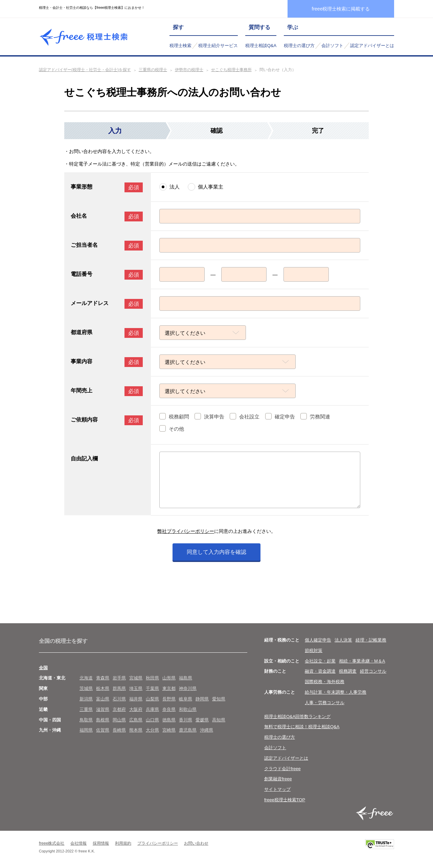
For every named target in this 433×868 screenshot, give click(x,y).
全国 (43, 668)
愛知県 (219, 699)
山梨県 (152, 699)
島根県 (103, 720)
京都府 (119, 709)
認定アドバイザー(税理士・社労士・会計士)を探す (85, 70)
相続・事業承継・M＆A (362, 661)
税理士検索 (180, 46)
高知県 (219, 720)
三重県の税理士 (153, 70)
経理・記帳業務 (371, 640)
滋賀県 (103, 709)
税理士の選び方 (299, 46)
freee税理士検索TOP (285, 800)
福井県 (136, 699)
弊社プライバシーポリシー (186, 531)
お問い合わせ (196, 843)
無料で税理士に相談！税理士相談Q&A (302, 727)
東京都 (169, 688)
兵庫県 (152, 709)
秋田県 (152, 678)
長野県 (169, 699)
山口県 (152, 720)
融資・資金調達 (320, 671)
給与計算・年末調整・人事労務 (336, 692)
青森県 (103, 678)
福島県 (186, 678)
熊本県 (136, 730)
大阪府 (136, 709)
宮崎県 (169, 730)
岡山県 (119, 720)
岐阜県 (186, 699)
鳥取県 (86, 720)
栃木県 (103, 688)
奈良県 (169, 709)
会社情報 (78, 843)
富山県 (103, 699)
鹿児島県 (188, 730)
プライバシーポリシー (158, 843)
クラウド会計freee (282, 769)
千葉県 (152, 688)
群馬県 (119, 688)
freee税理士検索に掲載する (341, 9)
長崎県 (119, 730)
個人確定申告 (318, 640)
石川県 (119, 699)
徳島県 (169, 720)
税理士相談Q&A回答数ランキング (297, 717)
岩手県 (119, 678)
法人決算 (343, 640)
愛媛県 (202, 720)
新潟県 (86, 699)
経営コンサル (373, 671)
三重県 (86, 709)
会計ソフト (332, 46)
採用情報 (101, 843)
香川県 (186, 720)
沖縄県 (207, 730)
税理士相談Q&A (261, 46)
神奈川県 (188, 688)
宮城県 (136, 678)
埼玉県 (136, 688)
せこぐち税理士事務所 (231, 70)
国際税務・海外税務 (325, 682)
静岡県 (202, 699)
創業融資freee (278, 779)
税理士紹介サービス (218, 46)
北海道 (86, 678)
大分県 (152, 730)
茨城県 (86, 688)
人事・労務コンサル (325, 703)
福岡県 (86, 730)
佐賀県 (103, 730)
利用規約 (123, 843)
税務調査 (348, 671)
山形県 (169, 678)
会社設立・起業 (320, 661)
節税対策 (314, 650)
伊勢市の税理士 (189, 70)
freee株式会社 (52, 843)
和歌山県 (188, 709)
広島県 (136, 720)
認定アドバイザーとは (372, 46)
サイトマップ (277, 789)
